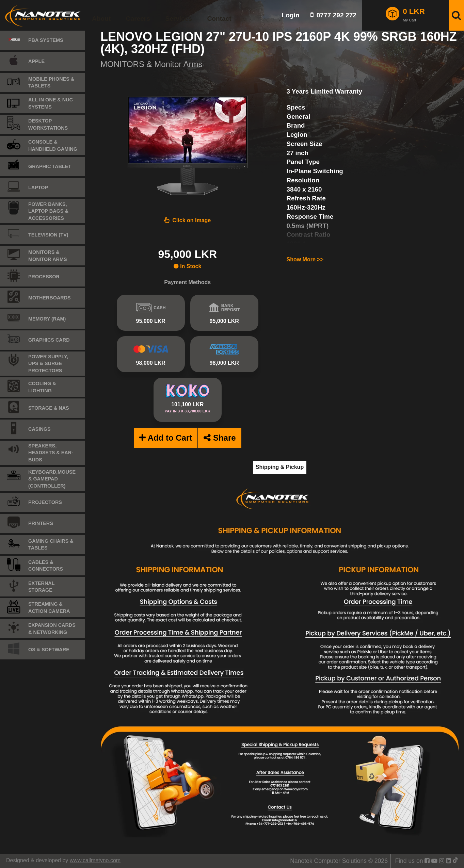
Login (290, 15)
